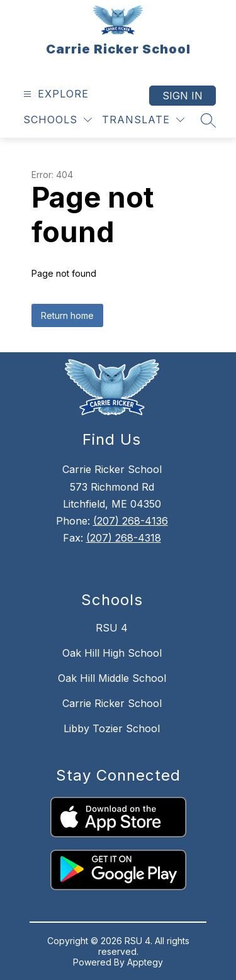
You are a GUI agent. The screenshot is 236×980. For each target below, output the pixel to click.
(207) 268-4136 (131, 521)
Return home (67, 315)
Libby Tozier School (112, 728)
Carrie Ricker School (112, 703)
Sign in (183, 96)
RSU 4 (112, 628)
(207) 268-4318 (124, 538)
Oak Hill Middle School (112, 678)
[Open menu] (54, 94)
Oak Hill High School (112, 653)
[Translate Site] (143, 120)
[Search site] (208, 120)
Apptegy (145, 962)
